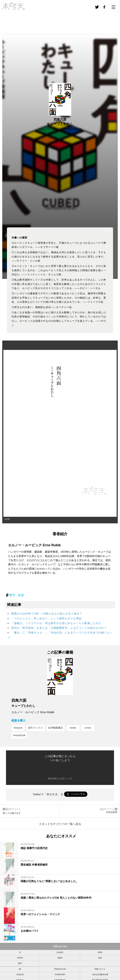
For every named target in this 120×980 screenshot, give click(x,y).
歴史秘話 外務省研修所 (34, 865)
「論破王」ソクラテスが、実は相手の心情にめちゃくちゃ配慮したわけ (56, 623)
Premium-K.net (60, 969)
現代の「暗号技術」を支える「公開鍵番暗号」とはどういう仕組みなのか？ (59, 628)
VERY (100, 952)
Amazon (18, 728)
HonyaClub (19, 735)
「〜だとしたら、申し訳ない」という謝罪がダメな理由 (46, 618)
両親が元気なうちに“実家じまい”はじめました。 (49, 881)
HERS (60, 958)
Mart (100, 958)
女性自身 (20, 974)
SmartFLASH (60, 974)
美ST (20, 963)
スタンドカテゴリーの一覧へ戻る (60, 824)
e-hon (88, 728)
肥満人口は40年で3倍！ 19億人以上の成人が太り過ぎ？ (47, 614)
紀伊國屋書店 (55, 728)
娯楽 (21, 595)
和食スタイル (100, 969)
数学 (12, 595)
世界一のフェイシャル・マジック (40, 914)
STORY (20, 958)
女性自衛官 (112, 812)
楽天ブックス (35, 728)
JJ (20, 952)
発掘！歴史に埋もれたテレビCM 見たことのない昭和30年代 (56, 898)
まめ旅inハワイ (30, 931)
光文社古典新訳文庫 (100, 974)
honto (73, 728)
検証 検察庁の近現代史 (34, 848)
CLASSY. (60, 952)
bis (20, 969)
